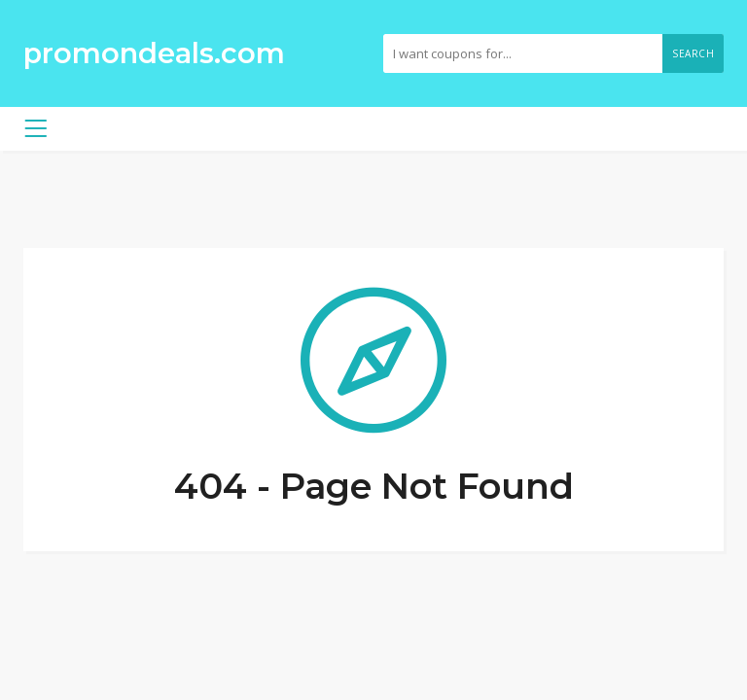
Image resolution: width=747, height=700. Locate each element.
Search (693, 53)
